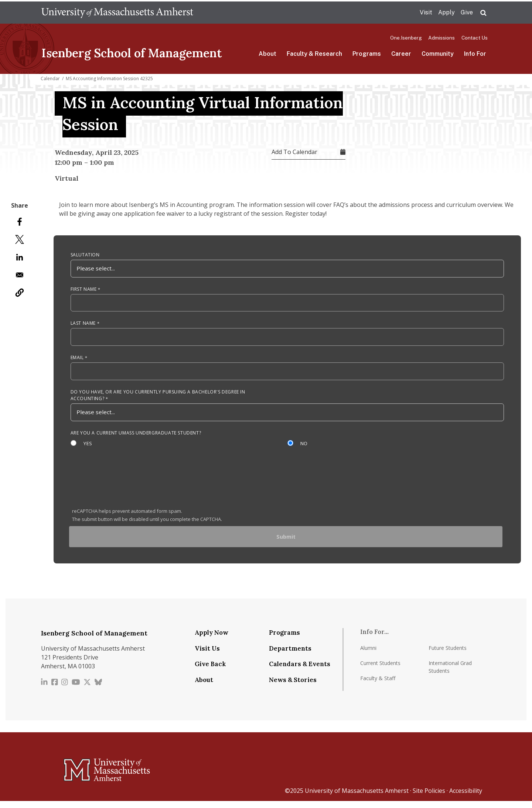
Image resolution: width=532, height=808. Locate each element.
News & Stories (293, 686)
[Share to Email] (20, 275)
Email (77, 361)
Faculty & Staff (378, 685)
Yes (88, 448)
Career (401, 54)
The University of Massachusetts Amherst (117, 13)
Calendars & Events (300, 671)
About (267, 54)
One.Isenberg (406, 38)
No (305, 448)
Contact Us (475, 38)
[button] (20, 293)
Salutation (85, 256)
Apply (446, 12)
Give (467, 12)
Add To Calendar (294, 152)
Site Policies (429, 798)
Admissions (441, 38)
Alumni (368, 654)
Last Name (83, 326)
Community (438, 54)
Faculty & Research (314, 54)
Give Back (210, 671)
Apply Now (212, 640)
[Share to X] (20, 239)
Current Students (380, 670)
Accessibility (466, 798)
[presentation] (128, 487)
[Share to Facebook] (20, 222)
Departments (290, 655)
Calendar (50, 79)
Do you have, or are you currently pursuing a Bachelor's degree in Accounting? (158, 400)
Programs (367, 54)
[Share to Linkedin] (20, 257)
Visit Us (207, 655)
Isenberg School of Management (132, 53)
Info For (475, 54)
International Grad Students (450, 674)
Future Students (448, 654)
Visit (426, 12)
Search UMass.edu (483, 13)
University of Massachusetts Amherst (357, 798)
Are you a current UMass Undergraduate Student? (136, 438)
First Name (84, 291)
